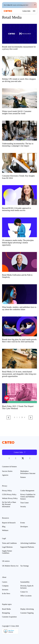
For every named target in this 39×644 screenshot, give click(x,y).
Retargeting (6, 613)
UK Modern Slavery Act (10, 566)
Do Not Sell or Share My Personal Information (9, 504)
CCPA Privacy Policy (9, 494)
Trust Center (25, 503)
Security (23, 507)
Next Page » (31, 418)
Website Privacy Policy (10, 498)
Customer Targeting (27, 613)
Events (23, 523)
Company (5, 586)
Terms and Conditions (9, 543)
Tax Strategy (25, 566)
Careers (5, 582)
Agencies (5, 475)
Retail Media (6, 609)
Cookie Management (27, 491)
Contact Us (24, 592)
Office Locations (26, 596)
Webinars (5, 530)
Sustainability (25, 582)
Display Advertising (27, 609)
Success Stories (7, 471)
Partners (23, 477)
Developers (24, 527)
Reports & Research (9, 523)
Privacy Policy (7, 491)
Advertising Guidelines (28, 543)
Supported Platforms (27, 547)
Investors (5, 590)
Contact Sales (26, 11)
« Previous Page (9, 417)
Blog (4, 527)
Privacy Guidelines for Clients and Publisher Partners (28, 497)
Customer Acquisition (9, 617)
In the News (6, 593)
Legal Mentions (7, 547)
